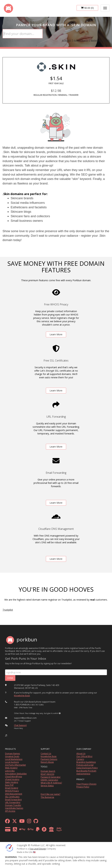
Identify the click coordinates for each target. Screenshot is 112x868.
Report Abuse (47, 762)
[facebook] (7, 822)
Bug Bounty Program (86, 771)
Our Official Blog (84, 756)
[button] (60, 713)
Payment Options (49, 759)
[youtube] (22, 822)
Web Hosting (11, 768)
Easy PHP (9, 785)
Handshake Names (14, 808)
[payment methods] (34, 830)
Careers (80, 759)
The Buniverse (47, 797)
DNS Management (14, 794)
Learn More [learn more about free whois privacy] (56, 334)
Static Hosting (12, 782)
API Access (10, 811)
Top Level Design (38, 849)
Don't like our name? (50, 794)
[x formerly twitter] (15, 822)
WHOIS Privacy (12, 791)
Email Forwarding (13, 800)
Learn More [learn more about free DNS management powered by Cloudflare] (56, 559)
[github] (36, 822)
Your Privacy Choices (86, 784)
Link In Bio (10, 771)
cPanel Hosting (12, 779)
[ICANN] (9, 848)
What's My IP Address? (51, 783)
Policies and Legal (85, 765)
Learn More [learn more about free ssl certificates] (56, 390)
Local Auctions (12, 762)
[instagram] (29, 822)
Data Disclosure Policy (87, 768)
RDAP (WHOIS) (47, 774)
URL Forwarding (13, 802)
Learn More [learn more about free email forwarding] (56, 503)
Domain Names (12, 754)
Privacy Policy (83, 787)
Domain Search (48, 771)
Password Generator (51, 777)
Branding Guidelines (86, 762)
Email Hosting (12, 788)
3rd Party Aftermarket (15, 765)
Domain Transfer (13, 805)
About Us (81, 754)
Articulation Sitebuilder (16, 774)
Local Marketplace (14, 759)
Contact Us (46, 754)
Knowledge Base (22, 696)
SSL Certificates (12, 797)
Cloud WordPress (13, 777)
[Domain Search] (23, 34)
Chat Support (20, 725)
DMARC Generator (49, 780)
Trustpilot (8, 610)
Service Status (47, 786)
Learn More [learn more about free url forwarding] (56, 447)
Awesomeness (83, 774)
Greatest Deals (12, 756)
